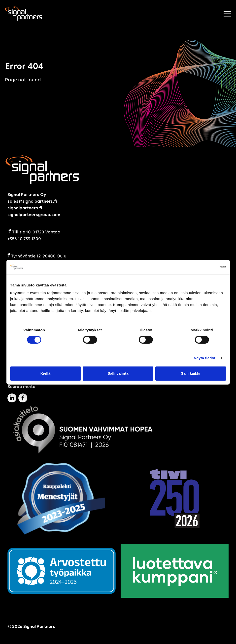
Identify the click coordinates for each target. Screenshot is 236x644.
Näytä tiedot (205, 358)
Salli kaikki (191, 373)
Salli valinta (118, 373)
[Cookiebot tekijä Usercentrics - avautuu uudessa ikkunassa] (204, 267)
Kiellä (46, 373)
